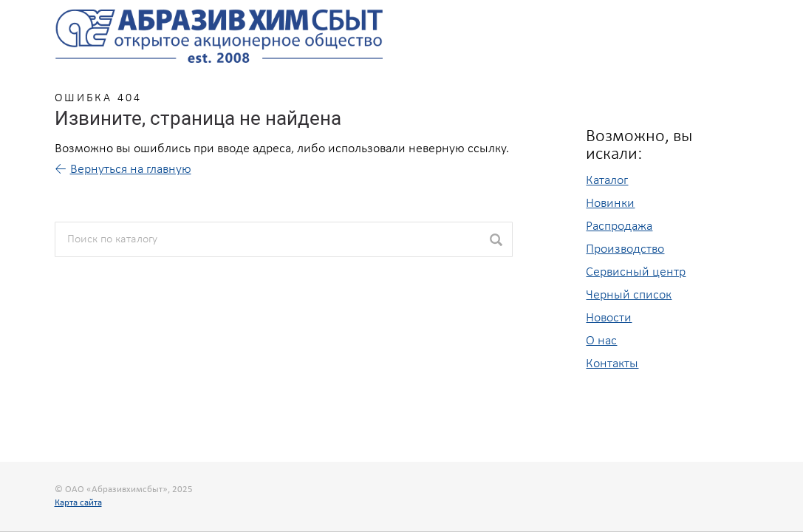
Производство (625, 249)
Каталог (607, 181)
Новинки (610, 204)
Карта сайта (78, 503)
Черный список (629, 295)
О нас (601, 341)
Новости (609, 318)
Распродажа (619, 226)
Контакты (612, 364)
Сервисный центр (636, 272)
